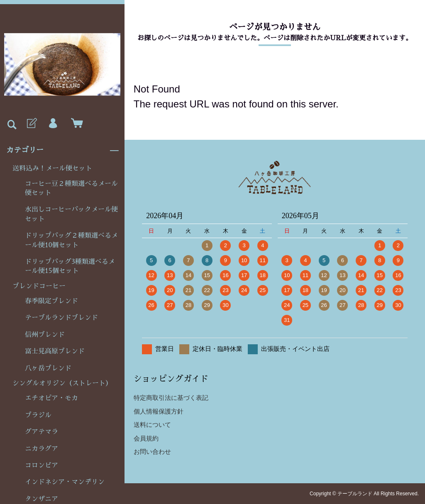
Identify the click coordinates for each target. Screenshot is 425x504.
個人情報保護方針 (159, 411)
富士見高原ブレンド (55, 351)
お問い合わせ (152, 452)
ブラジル (38, 415)
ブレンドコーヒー (39, 286)
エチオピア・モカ (51, 398)
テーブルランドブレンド (61, 318)
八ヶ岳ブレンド (48, 368)
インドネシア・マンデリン (65, 482)
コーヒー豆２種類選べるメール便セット (71, 188)
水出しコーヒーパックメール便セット (71, 214)
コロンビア (42, 465)
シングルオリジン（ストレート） (62, 383)
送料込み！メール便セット (52, 168)
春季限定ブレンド (51, 301)
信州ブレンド (45, 335)
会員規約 (146, 438)
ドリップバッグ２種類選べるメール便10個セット (71, 240)
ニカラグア (42, 449)
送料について (152, 425)
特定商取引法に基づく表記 (171, 398)
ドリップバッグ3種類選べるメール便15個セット (70, 266)
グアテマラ (42, 432)
